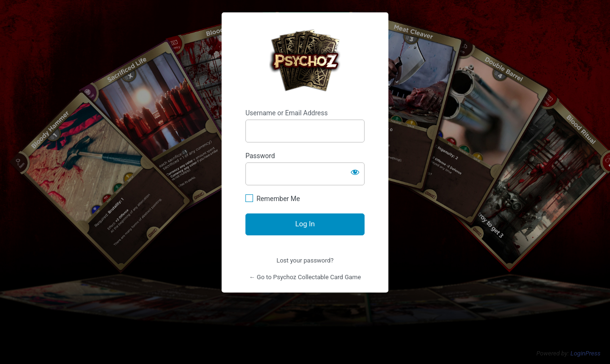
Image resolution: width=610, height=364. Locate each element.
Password (260, 156)
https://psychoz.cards (305, 61)
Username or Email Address (287, 113)
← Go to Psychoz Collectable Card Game (305, 277)
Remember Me (278, 199)
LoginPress (585, 353)
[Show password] (355, 172)
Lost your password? (305, 260)
